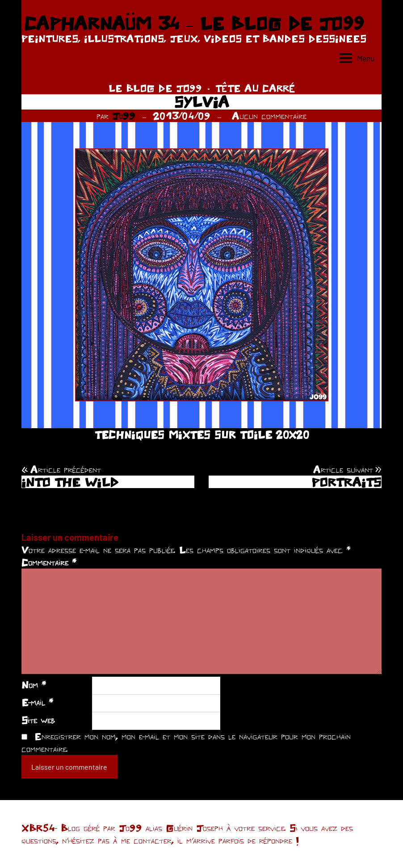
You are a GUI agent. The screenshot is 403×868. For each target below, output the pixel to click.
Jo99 (124, 116)
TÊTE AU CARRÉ (255, 88)
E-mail (37, 702)
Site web (38, 720)
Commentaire (49, 562)
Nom (34, 685)
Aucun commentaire (269, 116)
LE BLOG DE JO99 (155, 88)
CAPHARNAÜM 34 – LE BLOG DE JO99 (194, 23)
